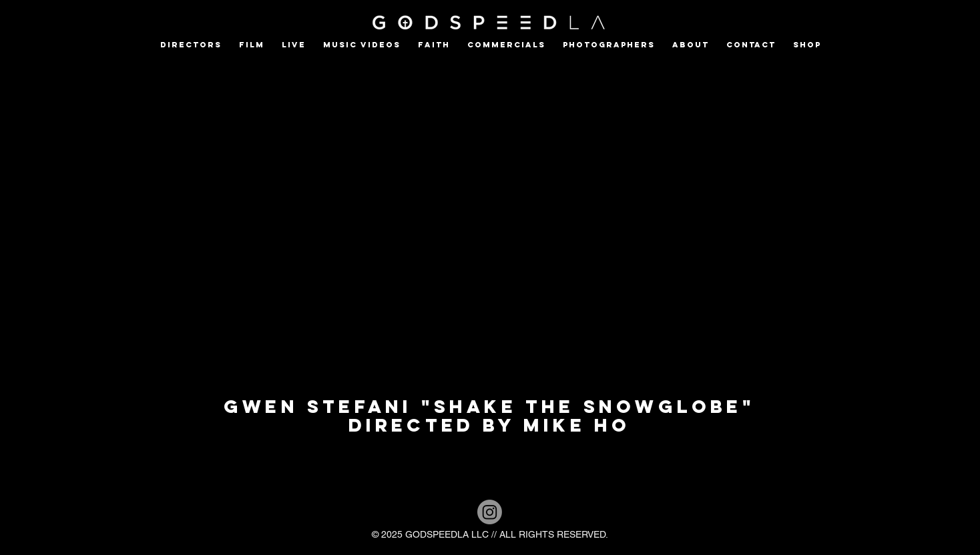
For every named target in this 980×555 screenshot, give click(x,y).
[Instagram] (490, 512)
